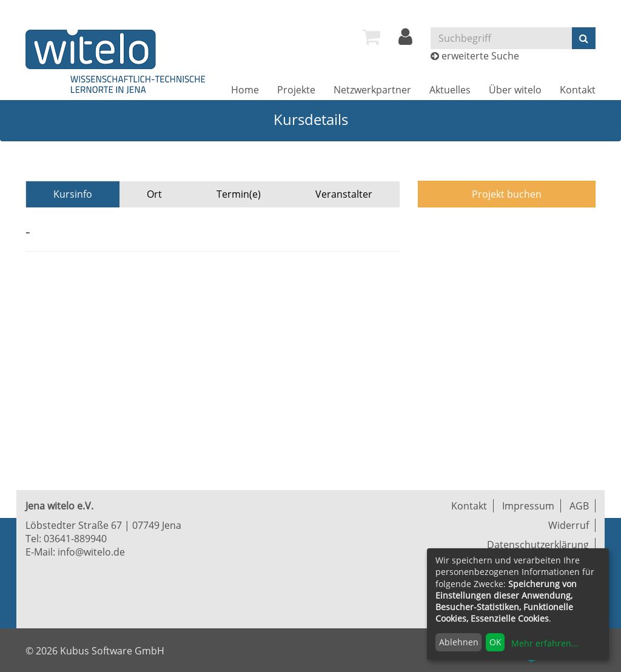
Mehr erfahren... (545, 643)
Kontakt (578, 90)
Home (245, 90)
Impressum (528, 506)
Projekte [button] (296, 90)
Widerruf (569, 525)
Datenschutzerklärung (538, 545)
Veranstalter (344, 194)
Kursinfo (73, 194)
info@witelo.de (91, 552)
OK (495, 642)
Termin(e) (239, 194)
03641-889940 (75, 539)
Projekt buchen (507, 194)
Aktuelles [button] (450, 90)
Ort (154, 194)
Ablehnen (459, 642)
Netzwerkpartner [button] (372, 90)
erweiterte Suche (480, 56)
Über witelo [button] (515, 90)
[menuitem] (371, 37)
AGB (579, 506)
